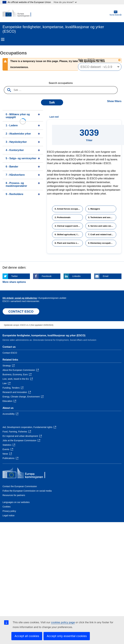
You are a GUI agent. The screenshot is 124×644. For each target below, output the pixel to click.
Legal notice (9, 515)
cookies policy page (63, 622)
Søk (52, 102)
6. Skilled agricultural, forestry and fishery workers (69, 234)
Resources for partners (14, 495)
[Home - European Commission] (18, 13)
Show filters (114, 101)
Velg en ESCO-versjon (92, 60)
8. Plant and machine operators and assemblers (69, 243)
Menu (3, 39)
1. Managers (94, 209)
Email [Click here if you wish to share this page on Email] (106, 276)
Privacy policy (9, 511)
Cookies (7, 507)
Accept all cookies (27, 636)
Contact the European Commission (20, 486)
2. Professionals (63, 217)
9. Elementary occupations (101, 243)
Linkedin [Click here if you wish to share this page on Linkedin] (76, 276)
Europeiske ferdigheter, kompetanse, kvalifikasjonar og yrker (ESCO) (44, 335)
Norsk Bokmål (116, 13)
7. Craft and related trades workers (102, 234)
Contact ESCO (10, 353)
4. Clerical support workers (68, 226)
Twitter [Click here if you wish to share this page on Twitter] (14, 276)
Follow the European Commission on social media (27, 491)
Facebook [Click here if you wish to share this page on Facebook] (47, 276)
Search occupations (61, 83)
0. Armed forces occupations (69, 209)
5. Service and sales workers (102, 226)
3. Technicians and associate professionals (102, 217)
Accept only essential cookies (67, 636)
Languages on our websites (16, 502)
